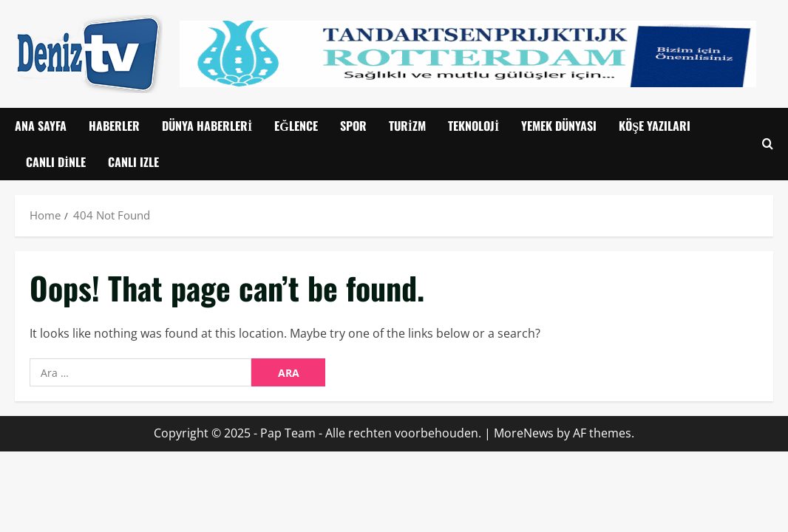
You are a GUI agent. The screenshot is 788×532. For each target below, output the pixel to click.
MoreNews (524, 433)
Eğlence (296, 126)
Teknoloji (473, 126)
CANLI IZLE (133, 162)
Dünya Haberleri (207, 126)
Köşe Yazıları (655, 126)
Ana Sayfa (41, 126)
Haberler (114, 126)
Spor (353, 126)
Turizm (407, 126)
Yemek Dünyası (559, 126)
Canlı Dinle (56, 162)
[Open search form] (768, 144)
